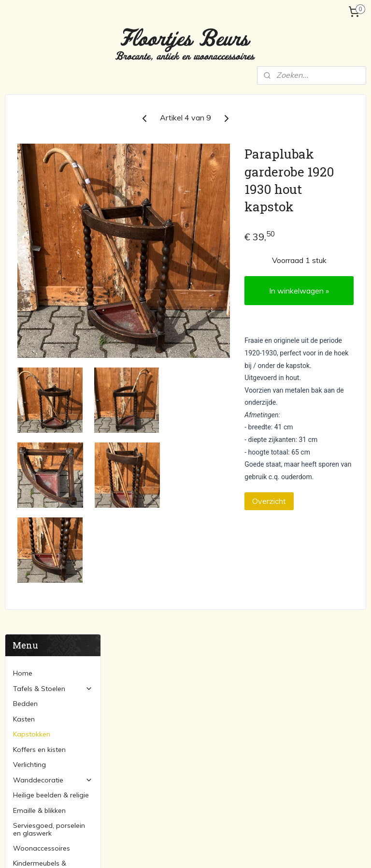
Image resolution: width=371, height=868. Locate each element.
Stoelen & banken (157, 687)
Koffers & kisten (277, 698)
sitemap (157, 850)
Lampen (265, 676)
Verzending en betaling (50, 397)
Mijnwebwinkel (286, 850)
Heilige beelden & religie (51, 256)
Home (23, 133)
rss (175, 850)
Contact (26, 427)
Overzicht (307, 566)
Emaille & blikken (39, 271)
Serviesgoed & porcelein (291, 720)
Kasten (24, 179)
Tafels (138, 676)
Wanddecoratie (53, 240)
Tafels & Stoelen (53, 149)
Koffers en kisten (39, 210)
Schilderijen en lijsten (285, 752)
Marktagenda (35, 412)
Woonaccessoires (42, 309)
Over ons (27, 382)
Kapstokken (32, 194)
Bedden (25, 164)
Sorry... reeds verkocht (48, 356)
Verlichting (29, 225)
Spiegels (266, 763)
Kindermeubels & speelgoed (40, 327)
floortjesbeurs (156, 794)
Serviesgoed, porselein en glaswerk (49, 289)
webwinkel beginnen (208, 850)
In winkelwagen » (318, 313)
